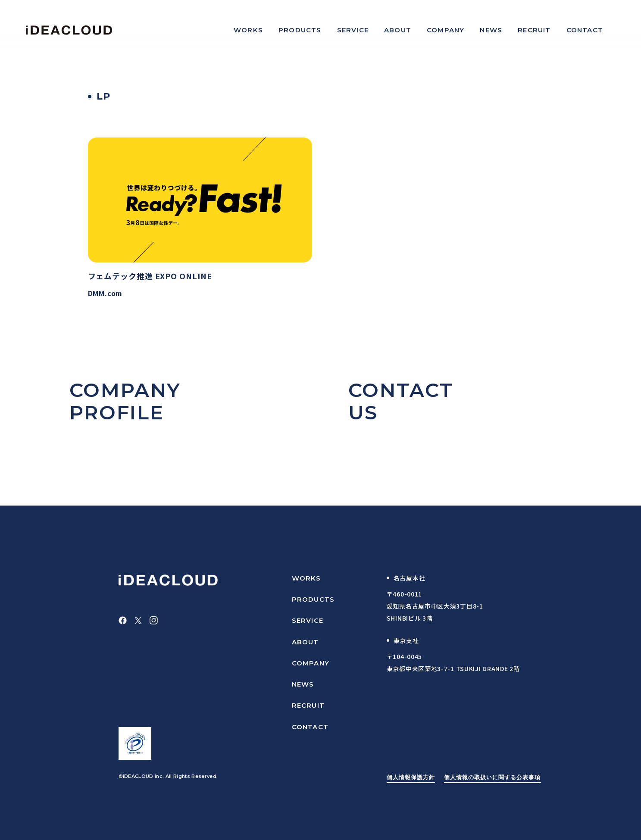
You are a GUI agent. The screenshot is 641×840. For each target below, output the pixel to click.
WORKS (306, 578)
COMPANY (311, 663)
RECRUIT (308, 705)
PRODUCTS (313, 599)
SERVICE (308, 620)
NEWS (303, 684)
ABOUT (305, 642)
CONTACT (310, 727)
